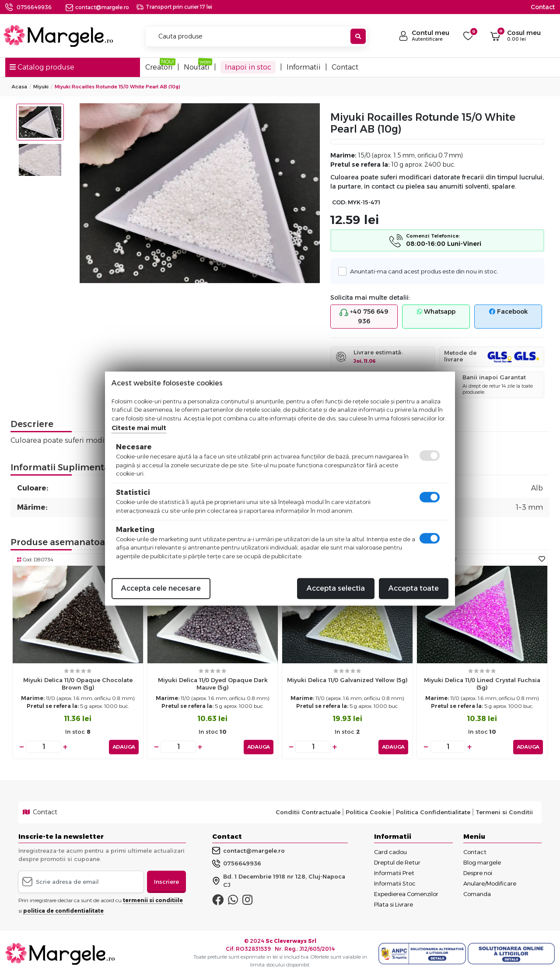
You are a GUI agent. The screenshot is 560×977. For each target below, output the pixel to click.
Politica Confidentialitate (433, 812)
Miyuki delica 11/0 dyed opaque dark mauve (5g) (213, 684)
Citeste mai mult (139, 428)
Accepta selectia (336, 588)
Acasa (19, 87)
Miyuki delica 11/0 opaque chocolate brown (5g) (78, 684)
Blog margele (482, 862)
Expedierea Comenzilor (406, 893)
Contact (543, 7)
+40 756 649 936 (364, 316)
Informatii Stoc (395, 883)
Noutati (197, 67)
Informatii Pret (394, 872)
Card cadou (390, 851)
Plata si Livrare (394, 904)
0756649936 (34, 7)
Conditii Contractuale (308, 812)
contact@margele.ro (97, 7)
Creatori (159, 67)
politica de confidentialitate (63, 911)
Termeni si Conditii (504, 812)
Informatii (304, 67)
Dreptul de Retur (397, 862)
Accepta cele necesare (161, 588)
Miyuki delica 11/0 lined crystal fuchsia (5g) (482, 684)
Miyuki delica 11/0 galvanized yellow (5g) (347, 680)
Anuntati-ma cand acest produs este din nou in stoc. (422, 271)
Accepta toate (414, 588)
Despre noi (478, 872)
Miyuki (41, 87)
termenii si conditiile (153, 900)
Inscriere (166, 881)
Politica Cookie (368, 812)
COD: (339, 202)
